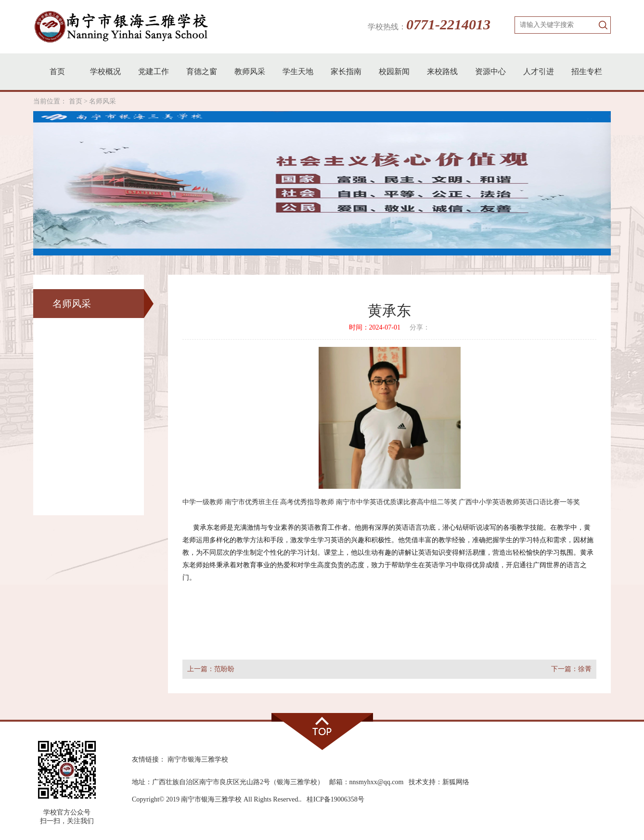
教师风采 (250, 71)
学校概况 (105, 71)
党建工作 (154, 71)
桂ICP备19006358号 (335, 799)
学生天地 (298, 71)
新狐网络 (456, 782)
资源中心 (490, 71)
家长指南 (346, 71)
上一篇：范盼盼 (211, 669)
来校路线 (442, 71)
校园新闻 (394, 71)
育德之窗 (202, 71)
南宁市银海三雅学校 (198, 759)
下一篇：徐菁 (571, 669)
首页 (57, 71)
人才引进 (539, 71)
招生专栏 (587, 71)
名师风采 (103, 101)
